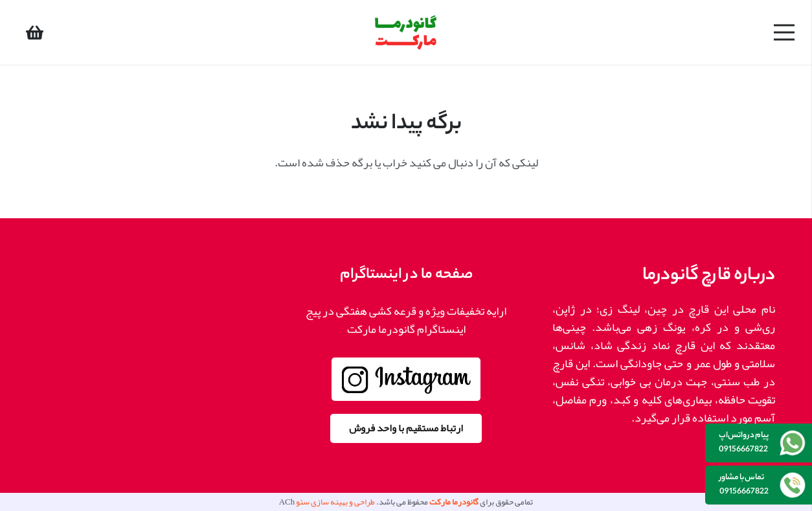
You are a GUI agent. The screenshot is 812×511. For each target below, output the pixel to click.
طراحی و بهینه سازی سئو (335, 502)
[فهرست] (784, 32)
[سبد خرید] (35, 32)
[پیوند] (406, 33)
